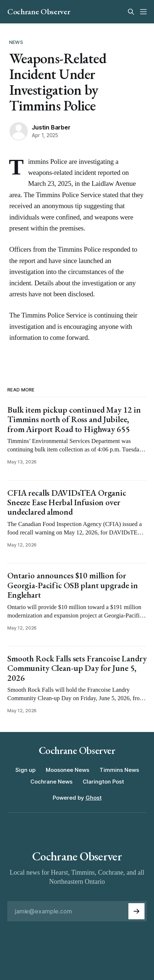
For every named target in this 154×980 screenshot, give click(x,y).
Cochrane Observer (39, 12)
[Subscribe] (136, 911)
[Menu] (143, 12)
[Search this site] (131, 12)
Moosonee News (67, 770)
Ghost (94, 798)
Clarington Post (103, 782)
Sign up (25, 770)
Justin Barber (51, 127)
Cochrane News (51, 782)
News (16, 42)
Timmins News (119, 770)
